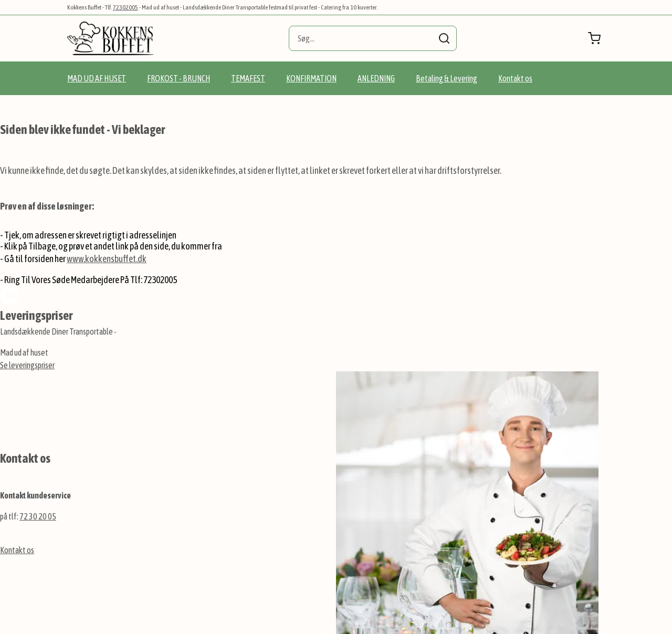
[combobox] (373, 38)
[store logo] (111, 38)
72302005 (125, 7)
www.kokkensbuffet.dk (107, 259)
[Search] (444, 38)
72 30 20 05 (38, 516)
